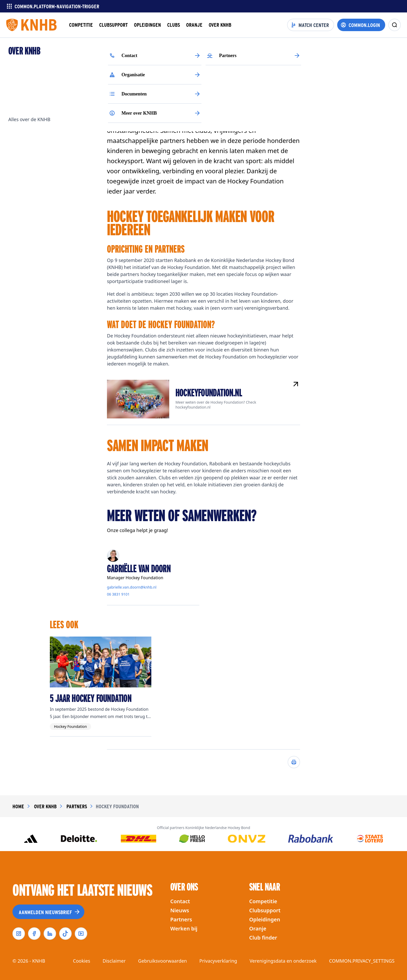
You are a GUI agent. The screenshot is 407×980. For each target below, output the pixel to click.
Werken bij (184, 929)
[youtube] (81, 934)
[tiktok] (65, 934)
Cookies (82, 961)
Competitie (263, 901)
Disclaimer (114, 961)
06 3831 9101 (118, 594)
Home (18, 806)
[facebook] (34, 934)
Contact (180, 901)
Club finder (263, 938)
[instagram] (19, 934)
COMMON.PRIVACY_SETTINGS (362, 961)
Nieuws (180, 910)
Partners (181, 919)
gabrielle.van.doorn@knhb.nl (132, 587)
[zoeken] (395, 25)
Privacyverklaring (218, 961)
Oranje (258, 929)
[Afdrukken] (294, 762)
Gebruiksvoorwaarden (162, 961)
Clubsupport (265, 910)
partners (77, 806)
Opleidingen (265, 919)
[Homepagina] (31, 25)
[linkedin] (50, 934)
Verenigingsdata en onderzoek (283, 961)
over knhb (45, 806)
